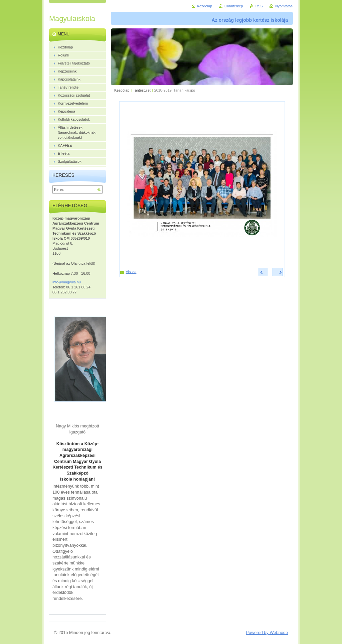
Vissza (131, 272)
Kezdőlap (122, 90)
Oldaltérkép (234, 6)
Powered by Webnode (267, 632)
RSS (259, 6)
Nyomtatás (284, 6)
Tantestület (142, 90)
